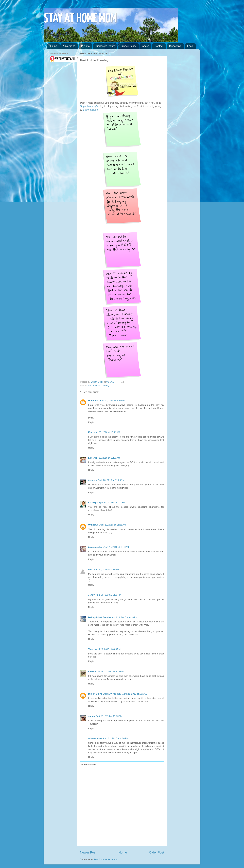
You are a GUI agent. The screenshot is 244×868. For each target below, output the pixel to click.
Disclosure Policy (105, 46)
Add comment (89, 764)
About (145, 46)
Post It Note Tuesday (99, 386)
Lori (90, 458)
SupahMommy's (89, 106)
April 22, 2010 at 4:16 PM (116, 738)
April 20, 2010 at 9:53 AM (112, 400)
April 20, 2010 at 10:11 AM (107, 432)
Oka (90, 569)
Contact (159, 46)
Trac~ (91, 649)
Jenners (93, 480)
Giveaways (175, 46)
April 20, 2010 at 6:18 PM (125, 617)
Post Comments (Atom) (106, 859)
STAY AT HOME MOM (80, 19)
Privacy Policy (128, 46)
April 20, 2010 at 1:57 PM (106, 569)
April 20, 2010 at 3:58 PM (108, 595)
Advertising (69, 46)
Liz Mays (93, 502)
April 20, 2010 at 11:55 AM (113, 525)
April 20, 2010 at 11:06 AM (111, 480)
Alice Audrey (95, 738)
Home (54, 46)
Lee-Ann (93, 671)
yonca (91, 716)
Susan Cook (97, 382)
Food (190, 46)
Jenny (91, 595)
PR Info (85, 46)
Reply (91, 422)
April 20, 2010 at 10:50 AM (107, 458)
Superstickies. (90, 110)
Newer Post (88, 852)
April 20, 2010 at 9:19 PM (111, 671)
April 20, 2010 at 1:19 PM (116, 547)
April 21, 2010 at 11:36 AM (109, 716)
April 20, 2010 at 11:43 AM (112, 502)
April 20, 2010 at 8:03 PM (108, 649)
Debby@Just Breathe (100, 617)
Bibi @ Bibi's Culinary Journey (105, 694)
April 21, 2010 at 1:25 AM (135, 694)
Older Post (157, 852)
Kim (90, 432)
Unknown (93, 400)
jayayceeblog (95, 547)
